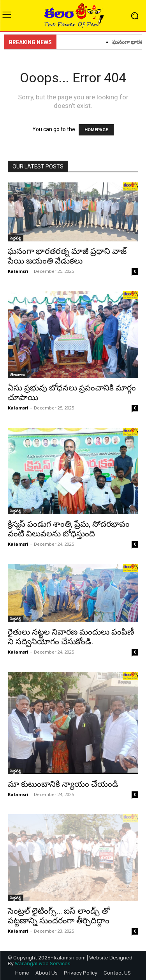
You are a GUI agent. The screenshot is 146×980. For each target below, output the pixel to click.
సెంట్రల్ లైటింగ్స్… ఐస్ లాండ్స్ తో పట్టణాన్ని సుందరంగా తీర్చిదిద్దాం (61, 916)
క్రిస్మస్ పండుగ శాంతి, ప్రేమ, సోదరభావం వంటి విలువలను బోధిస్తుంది (69, 529)
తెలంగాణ (17, 375)
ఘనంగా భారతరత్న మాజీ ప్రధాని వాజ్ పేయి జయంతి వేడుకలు (67, 256)
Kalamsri (18, 271)
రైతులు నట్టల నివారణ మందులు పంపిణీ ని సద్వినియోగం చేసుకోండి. (71, 637)
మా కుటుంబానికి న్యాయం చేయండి (63, 784)
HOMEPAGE (96, 130)
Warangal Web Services (43, 964)
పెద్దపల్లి (16, 238)
